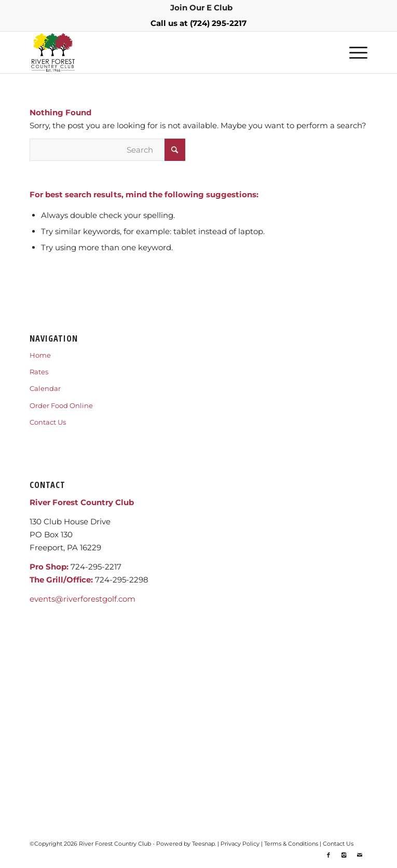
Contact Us (48, 422)
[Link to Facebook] (328, 855)
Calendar (45, 388)
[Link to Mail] (360, 855)
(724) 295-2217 (218, 23)
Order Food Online (61, 405)
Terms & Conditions (291, 844)
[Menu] (353, 52)
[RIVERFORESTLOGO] (165, 52)
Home (40, 355)
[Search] (107, 150)
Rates (39, 372)
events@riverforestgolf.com (83, 599)
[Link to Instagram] (344, 855)
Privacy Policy (240, 844)
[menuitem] (201, 8)
